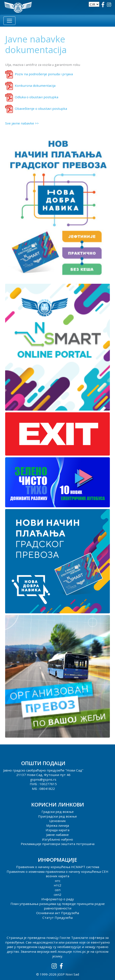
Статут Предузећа (57, 918)
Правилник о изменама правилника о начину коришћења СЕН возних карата (57, 874)
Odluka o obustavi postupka (37, 97)
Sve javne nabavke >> (22, 123)
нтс (58, 881)
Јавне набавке (57, 835)
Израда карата (57, 830)
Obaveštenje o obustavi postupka (41, 109)
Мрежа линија (58, 825)
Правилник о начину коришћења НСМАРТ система (58, 867)
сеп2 (57, 895)
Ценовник (57, 821)
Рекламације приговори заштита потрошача (58, 844)
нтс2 (57, 885)
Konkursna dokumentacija (35, 85)
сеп (58, 890)
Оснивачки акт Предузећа (58, 913)
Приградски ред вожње (57, 816)
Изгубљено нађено (57, 839)
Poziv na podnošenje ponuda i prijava (44, 74)
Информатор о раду (58, 899)
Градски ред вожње (58, 812)
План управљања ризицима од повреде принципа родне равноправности (58, 906)
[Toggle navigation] (9, 21)
